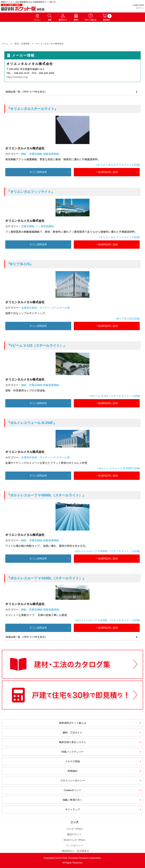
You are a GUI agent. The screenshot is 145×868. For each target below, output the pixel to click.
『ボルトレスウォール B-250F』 (32, 423)
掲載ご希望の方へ (72, 800)
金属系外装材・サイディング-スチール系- (46, 308)
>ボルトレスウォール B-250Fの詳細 (118, 468)
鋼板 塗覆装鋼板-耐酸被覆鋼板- (40, 154)
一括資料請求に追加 (107, 172)
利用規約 (72, 771)
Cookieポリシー (72, 790)
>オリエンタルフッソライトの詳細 (119, 237)
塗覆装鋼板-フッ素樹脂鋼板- (38, 226)
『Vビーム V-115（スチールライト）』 (37, 346)
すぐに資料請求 (38, 172)
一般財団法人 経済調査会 (74, 851)
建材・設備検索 (22, 44)
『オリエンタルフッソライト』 (31, 192)
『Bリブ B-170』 (20, 264)
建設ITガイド (74, 834)
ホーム (5, 44)
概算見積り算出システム (73, 742)
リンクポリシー (74, 845)
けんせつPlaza (74, 829)
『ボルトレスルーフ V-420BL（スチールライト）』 (46, 578)
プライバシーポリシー (72, 781)
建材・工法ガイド (72, 733)
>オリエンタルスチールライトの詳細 (118, 165)
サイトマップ (72, 809)
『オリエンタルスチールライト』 (32, 109)
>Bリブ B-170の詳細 (128, 319)
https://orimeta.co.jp (17, 77)
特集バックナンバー (73, 752)
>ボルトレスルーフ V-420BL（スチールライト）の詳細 (107, 620)
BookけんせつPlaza (74, 840)
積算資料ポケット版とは (73, 723)
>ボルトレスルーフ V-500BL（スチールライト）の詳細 (107, 551)
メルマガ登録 (72, 761)
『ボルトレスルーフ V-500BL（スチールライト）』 (46, 495)
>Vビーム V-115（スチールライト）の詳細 (114, 396)
